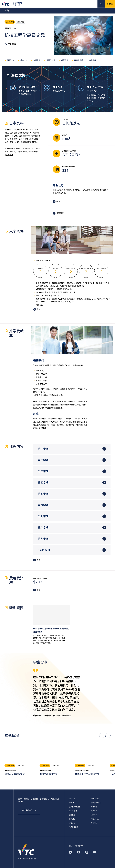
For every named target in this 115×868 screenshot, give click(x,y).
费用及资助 (77, 60)
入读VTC (72, 803)
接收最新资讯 (29, 810)
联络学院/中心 (96, 803)
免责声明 (94, 811)
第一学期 (43, 449)
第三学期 (43, 471)
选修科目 (44, 550)
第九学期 (43, 539)
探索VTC (72, 819)
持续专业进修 (74, 827)
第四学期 (43, 483)
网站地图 (94, 807)
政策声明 (94, 815)
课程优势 (9, 60)
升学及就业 (49, 60)
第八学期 (43, 528)
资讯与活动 (73, 811)
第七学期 (43, 516)
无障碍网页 (95, 819)
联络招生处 (95, 799)
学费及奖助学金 (74, 807)
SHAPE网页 (40, 408)
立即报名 (110, 4)
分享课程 (10, 44)
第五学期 (43, 494)
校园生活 (72, 815)
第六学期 (43, 505)
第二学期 (43, 460)
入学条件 (35, 60)
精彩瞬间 (91, 60)
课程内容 (63, 60)
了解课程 (72, 799)
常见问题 (94, 823)
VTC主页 (72, 823)
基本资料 (22, 60)
